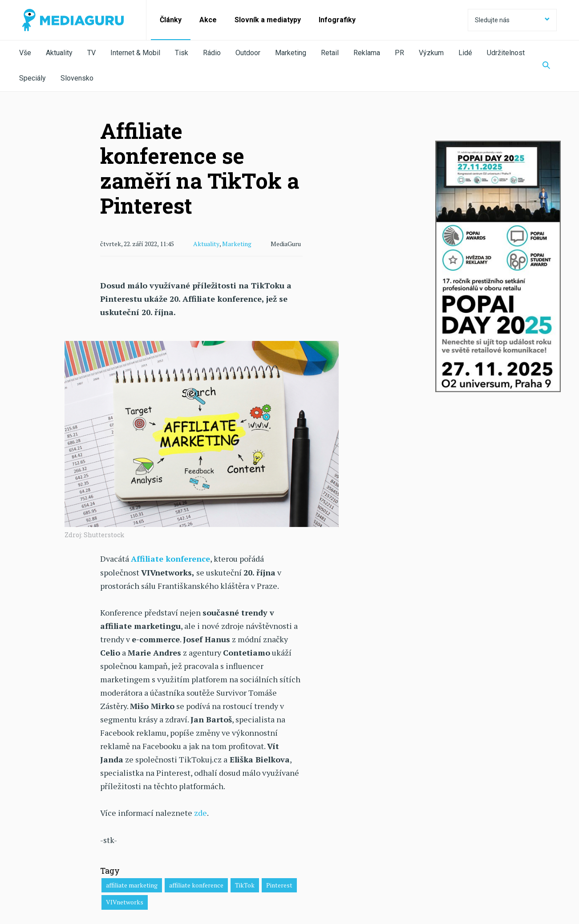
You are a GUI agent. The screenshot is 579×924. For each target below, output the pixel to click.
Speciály (32, 78)
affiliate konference (196, 884)
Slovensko (77, 78)
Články (171, 20)
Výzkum (431, 53)
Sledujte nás (512, 20)
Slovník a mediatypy (268, 20)
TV (91, 53)
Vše (25, 53)
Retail (330, 53)
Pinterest (279, 884)
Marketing (291, 53)
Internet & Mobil (135, 53)
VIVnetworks (125, 902)
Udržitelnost (506, 53)
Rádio (212, 53)
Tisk (182, 53)
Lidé (465, 53)
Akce (208, 20)
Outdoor (248, 53)
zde (200, 812)
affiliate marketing (132, 884)
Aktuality (59, 53)
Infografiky (337, 20)
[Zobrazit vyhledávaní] (546, 66)
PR (399, 53)
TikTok (245, 884)
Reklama (367, 53)
